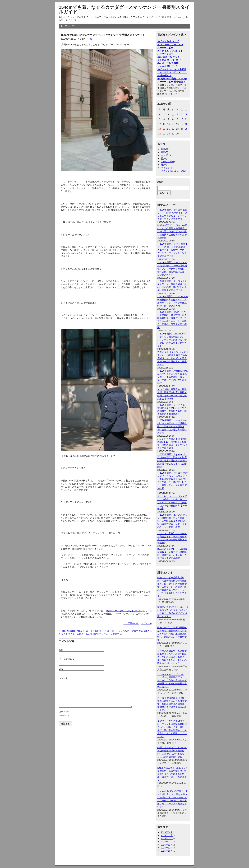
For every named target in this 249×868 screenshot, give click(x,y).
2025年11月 (167, 848)
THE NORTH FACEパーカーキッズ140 (81, 631)
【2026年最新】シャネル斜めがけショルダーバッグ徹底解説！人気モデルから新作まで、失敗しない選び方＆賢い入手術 (172, 426)
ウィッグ (165, 168)
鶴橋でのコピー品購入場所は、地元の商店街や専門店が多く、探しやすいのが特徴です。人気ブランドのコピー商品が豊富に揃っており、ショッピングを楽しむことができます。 (172, 587)
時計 (163, 149)
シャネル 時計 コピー (168, 66)
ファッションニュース (172, 171)
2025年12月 (167, 845)
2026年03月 (167, 835)
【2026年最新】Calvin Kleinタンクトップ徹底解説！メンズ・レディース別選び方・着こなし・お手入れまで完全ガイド (172, 340)
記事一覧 (109, 631)
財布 (163, 152)
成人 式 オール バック (168, 57)
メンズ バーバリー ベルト (170, 45)
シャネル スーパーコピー (170, 60)
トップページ (67, 26)
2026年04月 (167, 832)
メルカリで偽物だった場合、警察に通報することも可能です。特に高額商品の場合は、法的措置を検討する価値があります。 (172, 704)
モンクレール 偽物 (167, 79)
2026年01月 (167, 842)
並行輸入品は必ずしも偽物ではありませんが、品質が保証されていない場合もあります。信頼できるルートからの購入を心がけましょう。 (172, 657)
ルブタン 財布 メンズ (168, 41)
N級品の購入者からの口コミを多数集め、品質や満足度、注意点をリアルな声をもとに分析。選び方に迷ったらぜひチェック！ (173, 774)
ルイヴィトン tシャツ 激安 (171, 69)
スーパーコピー (165, 48)
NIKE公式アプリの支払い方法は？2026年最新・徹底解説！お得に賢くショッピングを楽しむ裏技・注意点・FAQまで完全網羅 (172, 232)
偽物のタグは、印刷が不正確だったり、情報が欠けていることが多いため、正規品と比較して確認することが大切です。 (172, 634)
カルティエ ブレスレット (170, 51)
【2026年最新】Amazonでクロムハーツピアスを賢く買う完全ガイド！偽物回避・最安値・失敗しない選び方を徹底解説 (173, 377)
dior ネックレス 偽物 (168, 63)
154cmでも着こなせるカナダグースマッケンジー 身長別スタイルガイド (124, 10)
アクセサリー (168, 162)
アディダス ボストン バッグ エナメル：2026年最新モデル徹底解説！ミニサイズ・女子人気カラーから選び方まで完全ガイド (173, 358)
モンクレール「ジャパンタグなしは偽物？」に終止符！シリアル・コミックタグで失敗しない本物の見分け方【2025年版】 (172, 503)
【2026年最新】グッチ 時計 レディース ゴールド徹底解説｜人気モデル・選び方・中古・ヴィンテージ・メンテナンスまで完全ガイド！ (173, 250)
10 (182, 119)
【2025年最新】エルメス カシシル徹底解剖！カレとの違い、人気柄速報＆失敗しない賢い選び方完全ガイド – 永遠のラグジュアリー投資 (172, 521)
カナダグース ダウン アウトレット (123, 611)
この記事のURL (131, 623)
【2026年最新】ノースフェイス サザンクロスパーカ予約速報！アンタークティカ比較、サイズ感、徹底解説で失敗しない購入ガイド (172, 269)
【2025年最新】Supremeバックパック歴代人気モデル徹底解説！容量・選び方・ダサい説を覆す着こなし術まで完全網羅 (172, 461)
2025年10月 (167, 851)
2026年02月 (167, 839)
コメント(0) (146, 623)
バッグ (164, 155)
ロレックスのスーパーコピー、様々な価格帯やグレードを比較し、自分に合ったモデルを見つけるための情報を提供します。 (172, 681)
